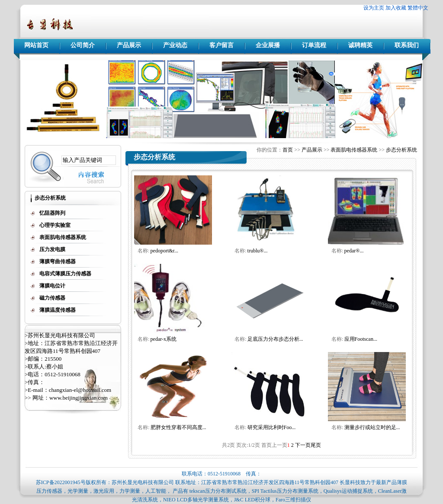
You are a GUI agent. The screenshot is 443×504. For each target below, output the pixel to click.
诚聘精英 (360, 45)
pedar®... (354, 251)
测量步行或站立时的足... (372, 427)
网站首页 (36, 45)
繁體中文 (418, 8)
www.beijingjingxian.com (79, 398)
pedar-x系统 (164, 339)
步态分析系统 (401, 150)
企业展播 (268, 45)
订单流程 (314, 45)
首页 (288, 150)
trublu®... (258, 251)
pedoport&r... (164, 251)
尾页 (316, 445)
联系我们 (407, 45)
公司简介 (83, 45)
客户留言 (221, 45)
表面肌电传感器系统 (354, 150)
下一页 (303, 445)
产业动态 (175, 45)
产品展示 (129, 45)
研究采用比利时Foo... (272, 427)
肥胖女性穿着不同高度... (178, 427)
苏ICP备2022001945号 (61, 482)
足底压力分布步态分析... (275, 339)
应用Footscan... (361, 339)
